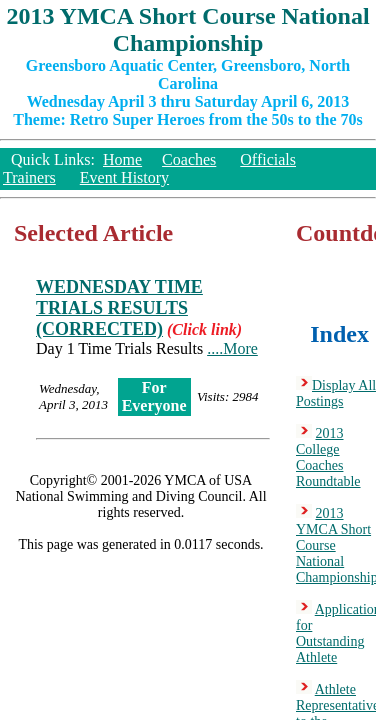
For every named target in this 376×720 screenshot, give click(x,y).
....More (232, 348)
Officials (268, 159)
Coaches (189, 159)
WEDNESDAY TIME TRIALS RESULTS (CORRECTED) (119, 308)
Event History (124, 177)
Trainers (29, 177)
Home (122, 159)
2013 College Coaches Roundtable (328, 457)
